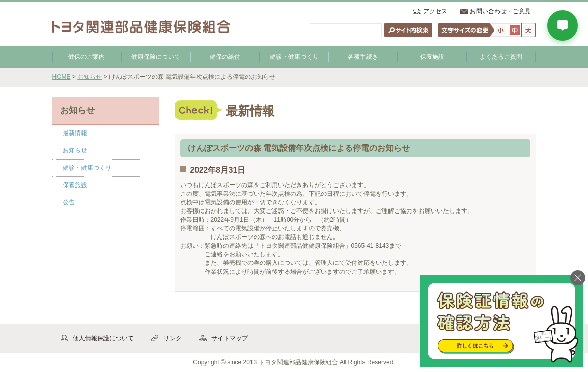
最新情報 (75, 133)
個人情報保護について (103, 338)
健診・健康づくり (294, 57)
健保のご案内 (87, 57)
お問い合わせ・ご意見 (500, 11)
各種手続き (363, 57)
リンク (173, 338)
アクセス (435, 11)
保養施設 (432, 57)
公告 (69, 202)
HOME (62, 77)
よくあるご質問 (501, 57)
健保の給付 (225, 57)
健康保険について (156, 57)
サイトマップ (230, 338)
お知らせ (90, 77)
